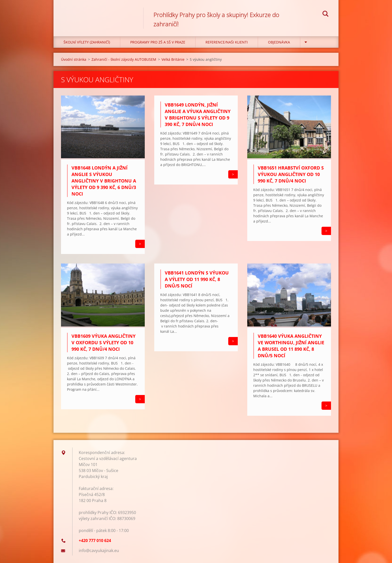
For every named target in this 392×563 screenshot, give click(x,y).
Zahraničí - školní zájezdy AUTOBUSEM (124, 59)
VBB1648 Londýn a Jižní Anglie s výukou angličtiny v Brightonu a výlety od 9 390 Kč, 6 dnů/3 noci (104, 181)
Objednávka (279, 42)
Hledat (325, 14)
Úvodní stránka (74, 59)
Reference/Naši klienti (227, 42)
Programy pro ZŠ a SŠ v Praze (158, 42)
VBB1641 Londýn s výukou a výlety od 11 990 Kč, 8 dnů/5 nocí (197, 279)
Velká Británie (173, 59)
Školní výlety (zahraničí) (87, 42)
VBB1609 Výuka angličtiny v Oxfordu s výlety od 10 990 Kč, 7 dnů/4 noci (103, 342)
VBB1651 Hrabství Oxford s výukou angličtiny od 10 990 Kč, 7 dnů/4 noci (291, 174)
